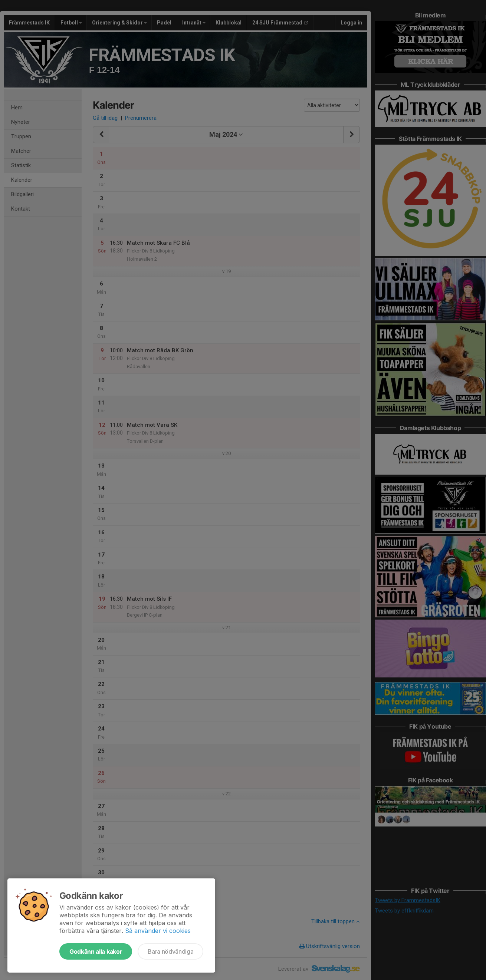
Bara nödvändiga (170, 951)
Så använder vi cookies (158, 931)
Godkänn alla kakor (96, 951)
